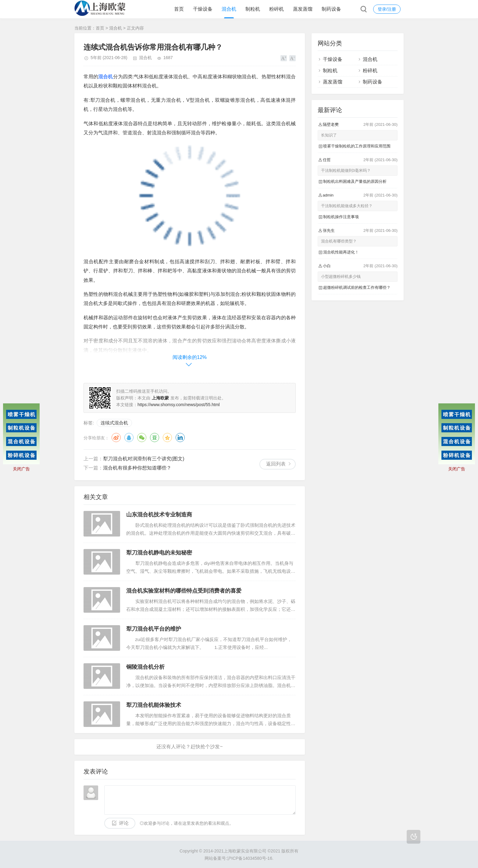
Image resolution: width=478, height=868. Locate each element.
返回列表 (276, 464)
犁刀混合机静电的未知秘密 (159, 553)
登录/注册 (387, 9)
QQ (129, 438)
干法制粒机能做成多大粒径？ (347, 206)
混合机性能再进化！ (341, 252)
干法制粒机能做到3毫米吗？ (346, 170)
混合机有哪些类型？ (339, 241)
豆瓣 (155, 438)
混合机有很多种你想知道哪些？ (137, 468)
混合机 (229, 9)
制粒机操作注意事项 (341, 217)
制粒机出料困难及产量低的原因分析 (355, 181)
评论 (124, 823)
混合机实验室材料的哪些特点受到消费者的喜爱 (184, 591)
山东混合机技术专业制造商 (159, 515)
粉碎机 (276, 9)
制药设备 (331, 9)
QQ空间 (167, 438)
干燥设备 (203, 9)
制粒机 (253, 9)
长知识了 (329, 135)
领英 (180, 438)
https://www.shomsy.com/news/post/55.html (179, 405)
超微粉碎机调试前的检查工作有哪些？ (357, 287)
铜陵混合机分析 (145, 667)
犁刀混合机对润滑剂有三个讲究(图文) (144, 459)
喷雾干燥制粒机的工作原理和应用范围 (357, 146)
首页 (179, 9)
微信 (142, 438)
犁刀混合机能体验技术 (154, 705)
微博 (116, 438)
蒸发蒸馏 (303, 9)
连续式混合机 (114, 423)
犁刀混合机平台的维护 (154, 629)
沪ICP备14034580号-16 (250, 858)
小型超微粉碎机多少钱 (341, 276)
